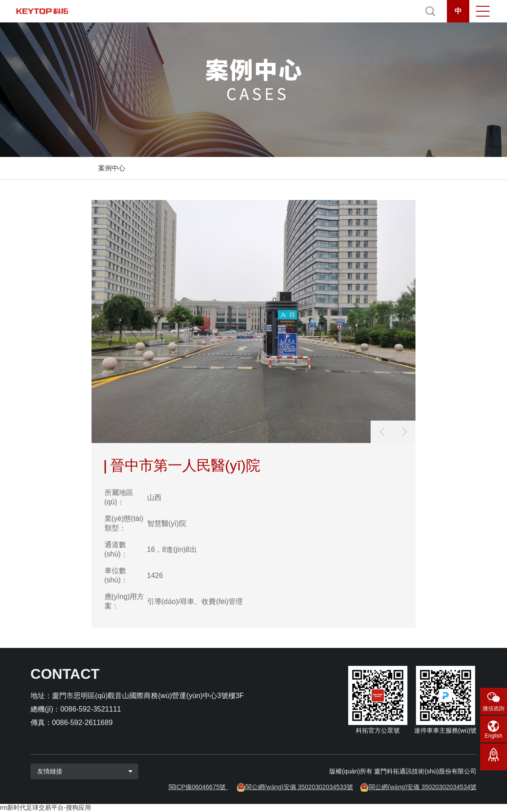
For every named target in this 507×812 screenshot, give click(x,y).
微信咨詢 (494, 708)
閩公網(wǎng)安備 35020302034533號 (299, 787)
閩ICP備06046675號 (197, 787)
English (493, 736)
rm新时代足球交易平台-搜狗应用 (46, 808)
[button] (404, 432)
